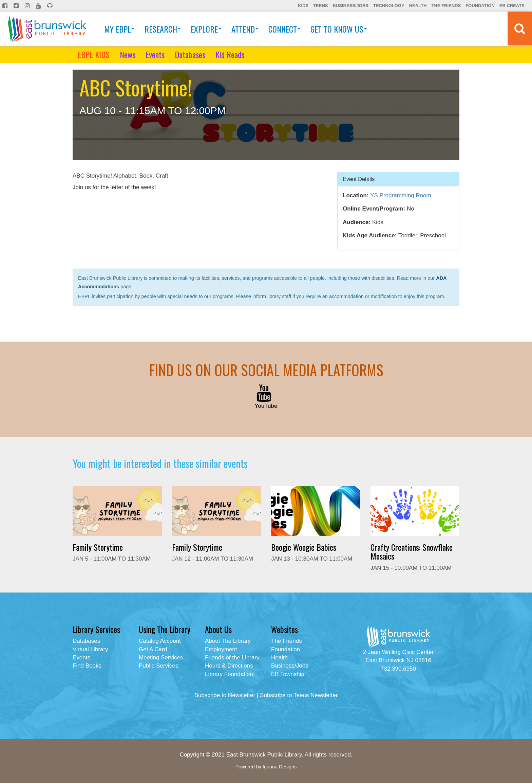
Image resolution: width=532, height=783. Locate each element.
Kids (303, 6)
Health (418, 6)
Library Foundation (229, 674)
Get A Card (153, 649)
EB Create (512, 6)
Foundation (480, 6)
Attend (245, 29)
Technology (389, 6)
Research (163, 29)
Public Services (158, 666)
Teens (320, 6)
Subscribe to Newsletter (225, 695)
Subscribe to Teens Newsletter (299, 695)
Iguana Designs (280, 767)
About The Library (228, 641)
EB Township (288, 674)
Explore (206, 29)
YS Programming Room (401, 195)
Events (155, 54)
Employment (221, 649)
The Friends (446, 6)
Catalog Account (160, 641)
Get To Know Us (339, 29)
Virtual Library (90, 649)
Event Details (359, 179)
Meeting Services (161, 658)
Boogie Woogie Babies (304, 547)
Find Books (87, 666)
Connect (284, 29)
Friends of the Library (232, 658)
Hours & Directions (229, 666)
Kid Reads (230, 54)
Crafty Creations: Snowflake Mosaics (412, 551)
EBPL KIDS (94, 54)
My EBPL (119, 29)
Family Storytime (98, 547)
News (128, 54)
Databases (190, 54)
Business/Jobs (350, 6)
